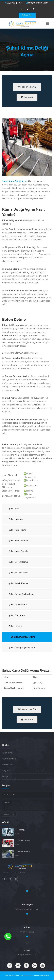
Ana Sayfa (7, 753)
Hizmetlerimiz (9, 759)
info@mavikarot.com (37, 3)
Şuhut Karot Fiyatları (19, 541)
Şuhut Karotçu (16, 519)
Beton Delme (24, 841)
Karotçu (22, 830)
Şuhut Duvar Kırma (18, 605)
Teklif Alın (27, 15)
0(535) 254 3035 (14, 3)
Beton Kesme (24, 852)
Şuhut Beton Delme (18, 562)
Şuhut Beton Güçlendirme (21, 594)
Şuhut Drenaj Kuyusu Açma (22, 648)
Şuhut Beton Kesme (19, 573)
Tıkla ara (27, 97)
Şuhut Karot (15, 508)
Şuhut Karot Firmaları (19, 551)
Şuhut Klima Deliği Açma (23, 637)
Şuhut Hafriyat (16, 626)
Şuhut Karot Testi (17, 530)
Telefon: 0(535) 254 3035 (27, 909)
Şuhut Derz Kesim (17, 615)
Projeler (6, 771)
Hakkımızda (8, 765)
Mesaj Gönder (9, 815)
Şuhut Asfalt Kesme (18, 583)
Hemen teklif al (27, 87)
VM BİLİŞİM (28, 976)
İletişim (6, 776)
